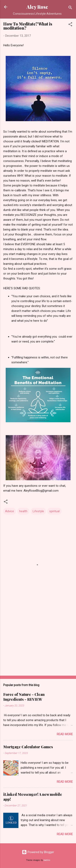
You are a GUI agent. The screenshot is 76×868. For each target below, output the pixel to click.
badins (47, 860)
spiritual (54, 511)
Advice (10, 511)
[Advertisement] (38, 641)
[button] (70, 25)
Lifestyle (38, 511)
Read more (65, 734)
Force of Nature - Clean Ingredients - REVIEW (24, 697)
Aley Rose (37, 7)
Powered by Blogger (38, 852)
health (23, 511)
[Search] (70, 8)
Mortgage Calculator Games (28, 747)
